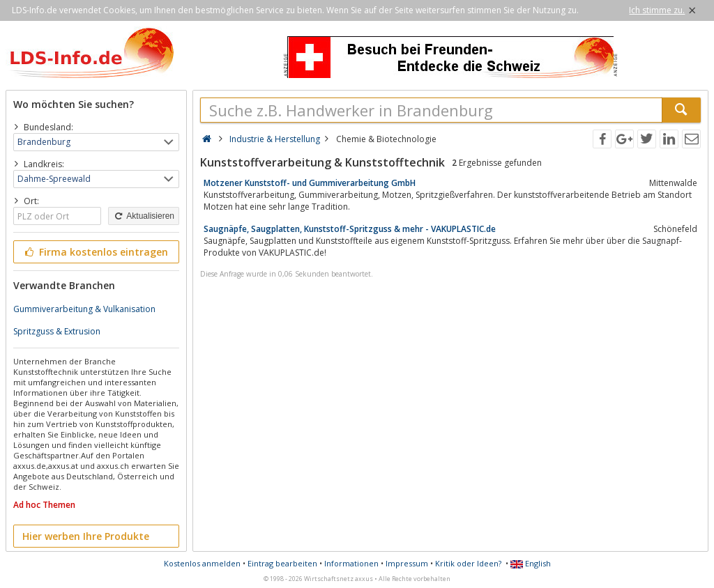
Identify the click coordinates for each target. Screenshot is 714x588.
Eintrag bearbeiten (282, 563)
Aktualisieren (144, 216)
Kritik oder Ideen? (468, 563)
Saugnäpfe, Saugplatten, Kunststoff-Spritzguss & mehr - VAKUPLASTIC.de (350, 229)
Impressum (407, 563)
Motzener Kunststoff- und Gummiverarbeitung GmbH (310, 183)
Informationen (351, 563)
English (531, 563)
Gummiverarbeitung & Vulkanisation (84, 309)
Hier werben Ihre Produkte (86, 536)
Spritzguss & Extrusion (57, 331)
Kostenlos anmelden (202, 563)
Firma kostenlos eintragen (95, 252)
